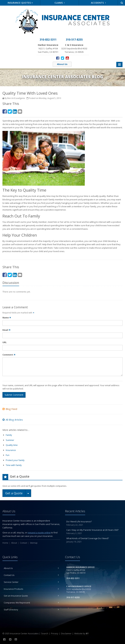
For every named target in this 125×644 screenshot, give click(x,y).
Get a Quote (14, 493)
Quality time (12, 445)
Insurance (11, 450)
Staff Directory (31, 610)
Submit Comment (14, 395)
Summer (10, 440)
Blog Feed (10, 409)
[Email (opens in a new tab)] (20, 111)
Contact (24, 543)
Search (45, 633)
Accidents (98, 3)
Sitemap (34, 543)
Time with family (14, 465)
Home (5, 543)
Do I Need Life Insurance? (94, 523)
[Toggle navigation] (119, 64)
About (14, 543)
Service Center (31, 582)
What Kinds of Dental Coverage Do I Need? (94, 540)
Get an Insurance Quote (31, 596)
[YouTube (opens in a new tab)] (67, 58)
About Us (62, 64)
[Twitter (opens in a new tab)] (62, 58)
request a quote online (39, 533)
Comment (9, 355)
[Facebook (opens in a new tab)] (58, 58)
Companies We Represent (31, 603)
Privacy (55, 633)
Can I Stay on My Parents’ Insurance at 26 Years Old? (94, 532)
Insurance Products (31, 589)
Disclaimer (66, 633)
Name (7, 318)
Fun (8, 455)
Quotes (20, 3)
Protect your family (15, 460)
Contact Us (31, 575)
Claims (60, 3)
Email (7, 330)
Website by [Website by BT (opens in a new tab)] (81, 633)
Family (9, 435)
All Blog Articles (13, 420)
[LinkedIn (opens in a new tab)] (15, 111)
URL (5, 342)
